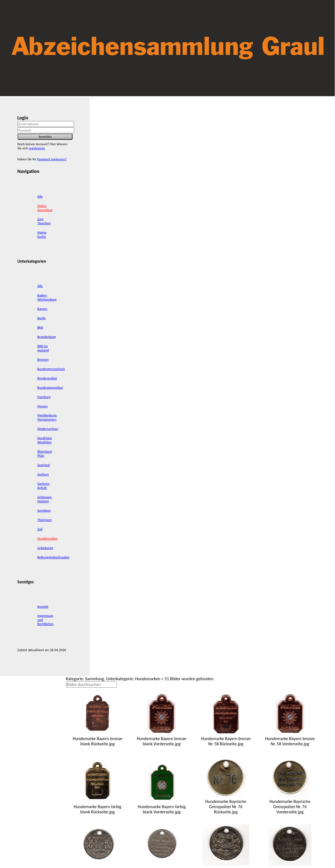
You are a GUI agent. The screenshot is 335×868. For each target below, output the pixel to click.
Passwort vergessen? (52, 159)
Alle (40, 196)
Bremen (43, 359)
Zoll (40, 529)
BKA (40, 327)
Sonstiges (44, 510)
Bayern (42, 309)
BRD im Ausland (43, 348)
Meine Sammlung (45, 208)
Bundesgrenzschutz (51, 369)
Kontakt (43, 607)
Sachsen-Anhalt (44, 486)
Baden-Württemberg (47, 297)
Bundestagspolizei (50, 387)
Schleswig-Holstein (45, 499)
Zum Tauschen (44, 221)
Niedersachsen (48, 429)
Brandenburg (47, 337)
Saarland (44, 465)
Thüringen (45, 520)
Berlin (41, 318)
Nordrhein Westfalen (45, 440)
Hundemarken (48, 538)
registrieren (37, 148)
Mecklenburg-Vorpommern (47, 417)
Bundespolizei (47, 378)
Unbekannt (45, 548)
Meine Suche (42, 234)
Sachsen (43, 474)
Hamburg (44, 397)
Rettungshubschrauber (53, 557)
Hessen (42, 406)
